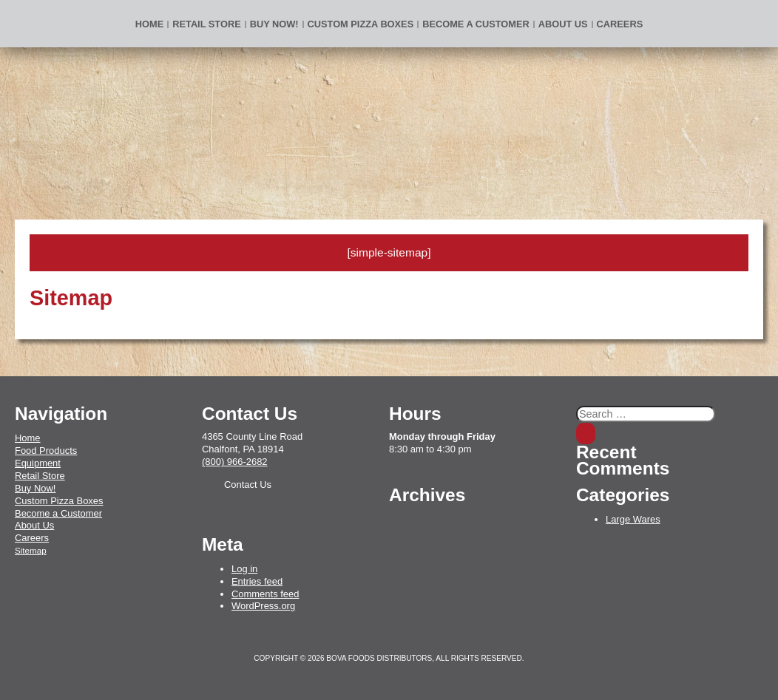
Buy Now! (35, 488)
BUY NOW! (274, 24)
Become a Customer (476, 24)
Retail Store (206, 24)
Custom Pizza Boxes (361, 24)
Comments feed (265, 594)
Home (149, 24)
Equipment (38, 463)
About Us (563, 24)
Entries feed (257, 581)
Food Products (46, 451)
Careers (620, 24)
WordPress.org (263, 606)
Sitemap (31, 550)
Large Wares (633, 519)
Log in (244, 569)
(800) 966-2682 (235, 462)
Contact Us (248, 485)
